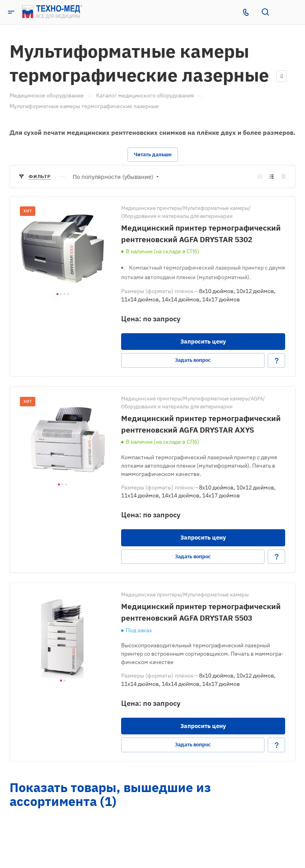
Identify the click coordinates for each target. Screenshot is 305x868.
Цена (130, 318)
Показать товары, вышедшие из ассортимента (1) (110, 794)
